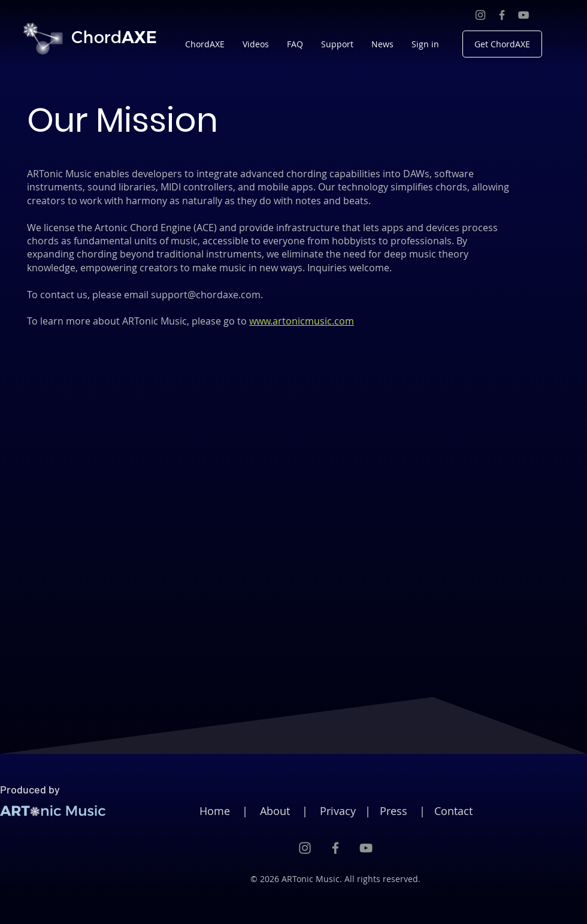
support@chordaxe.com (206, 295)
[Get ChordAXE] (502, 44)
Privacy (338, 811)
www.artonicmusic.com (302, 321)
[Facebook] (502, 15)
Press (394, 811)
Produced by (30, 789)
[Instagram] (480, 15)
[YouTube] (524, 15)
